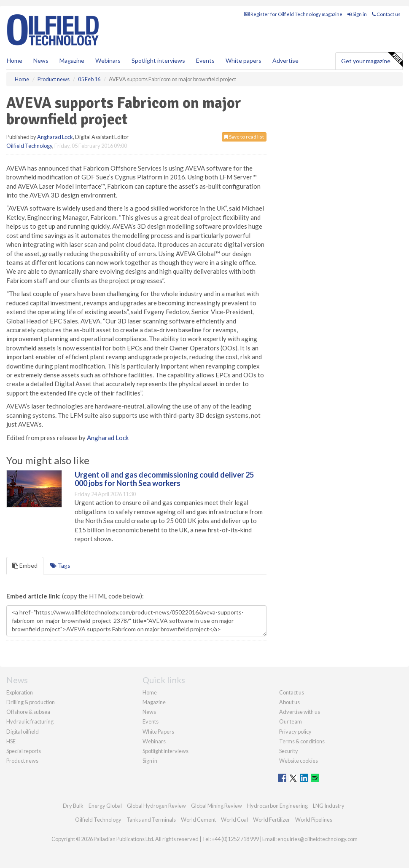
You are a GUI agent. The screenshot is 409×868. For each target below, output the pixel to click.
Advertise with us (300, 712)
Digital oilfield (23, 732)
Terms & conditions (302, 741)
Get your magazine (372, 60)
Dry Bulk (73, 806)
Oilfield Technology (29, 146)
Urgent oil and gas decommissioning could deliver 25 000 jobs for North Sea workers (164, 479)
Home (15, 60)
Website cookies (299, 761)
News (149, 712)
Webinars (108, 60)
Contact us (386, 14)
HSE (11, 741)
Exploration (20, 692)
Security (289, 751)
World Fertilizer (272, 820)
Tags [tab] (60, 565)
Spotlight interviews (158, 60)
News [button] (41, 60)
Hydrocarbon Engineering (277, 806)
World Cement (198, 820)
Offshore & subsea (28, 712)
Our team (291, 721)
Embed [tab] (25, 565)
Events (205, 60)
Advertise (285, 60)
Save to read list (244, 137)
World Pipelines (314, 820)
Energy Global (105, 806)
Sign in (357, 14)
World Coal (234, 820)
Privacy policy (295, 732)
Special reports (24, 751)
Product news (22, 761)
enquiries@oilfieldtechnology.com (318, 839)
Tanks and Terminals (151, 820)
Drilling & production (31, 702)
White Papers (158, 732)
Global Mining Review (217, 806)
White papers (244, 60)
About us (289, 702)
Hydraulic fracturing (30, 721)
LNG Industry (329, 806)
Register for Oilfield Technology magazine (293, 14)
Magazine (72, 60)
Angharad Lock (55, 137)
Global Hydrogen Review (156, 806)
